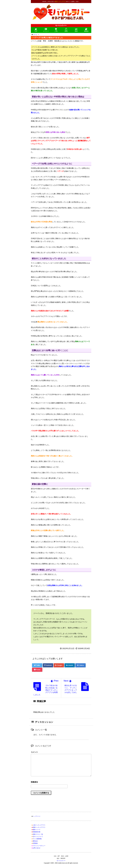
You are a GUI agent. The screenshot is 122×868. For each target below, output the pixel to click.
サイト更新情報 (37, 839)
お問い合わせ (37, 848)
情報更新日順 (37, 832)
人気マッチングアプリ (39, 825)
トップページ (37, 816)
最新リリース (37, 830)
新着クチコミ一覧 (38, 834)
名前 (61, 782)
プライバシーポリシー (39, 846)
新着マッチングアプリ (39, 827)
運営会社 (35, 841)
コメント (34, 752)
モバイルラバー (61, 861)
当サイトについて (38, 837)
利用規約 (35, 843)
